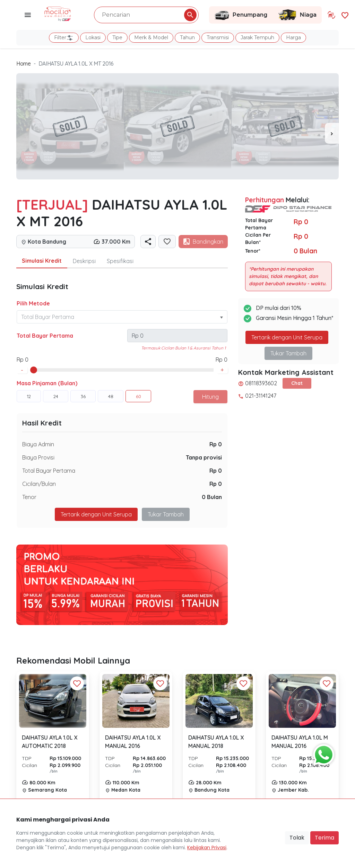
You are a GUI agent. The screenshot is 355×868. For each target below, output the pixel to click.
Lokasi (93, 37)
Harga (293, 37)
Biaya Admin (38, 444)
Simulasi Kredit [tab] (42, 261)
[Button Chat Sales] (322, 753)
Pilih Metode (33, 303)
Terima (324, 838)
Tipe (117, 37)
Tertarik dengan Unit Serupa (96, 514)
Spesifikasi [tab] (120, 261)
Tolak (297, 838)
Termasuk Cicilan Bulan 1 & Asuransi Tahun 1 (183, 348)
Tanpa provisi (204, 457)
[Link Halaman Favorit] (345, 15)
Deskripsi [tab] (84, 261)
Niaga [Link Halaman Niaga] (297, 15)
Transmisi (218, 37)
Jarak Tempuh (257, 37)
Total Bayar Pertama (45, 336)
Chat (297, 383)
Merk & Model (151, 37)
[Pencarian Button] (190, 15)
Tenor (29, 497)
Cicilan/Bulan (39, 484)
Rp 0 (216, 444)
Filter (64, 38)
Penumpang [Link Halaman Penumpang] (241, 15)
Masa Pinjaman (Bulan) (47, 383)
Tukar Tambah (166, 514)
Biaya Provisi (38, 457)
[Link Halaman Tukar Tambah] (331, 15)
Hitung (210, 397)
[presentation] (332, 133)
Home (24, 64)
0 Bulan (212, 497)
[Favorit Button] (77, 683)
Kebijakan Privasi (207, 848)
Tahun (187, 37)
